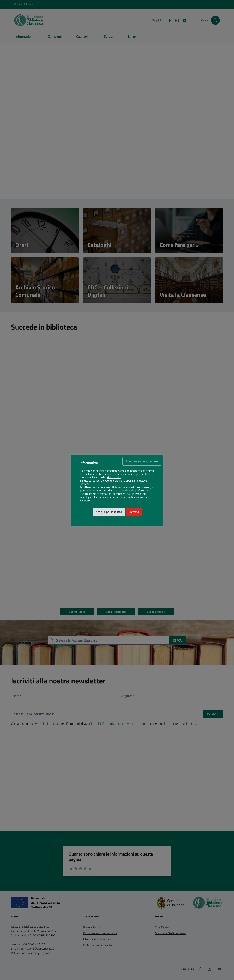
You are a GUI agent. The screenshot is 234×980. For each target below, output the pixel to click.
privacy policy (114, 479)
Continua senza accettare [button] (142, 463)
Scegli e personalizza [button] (109, 513)
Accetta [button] (134, 513)
